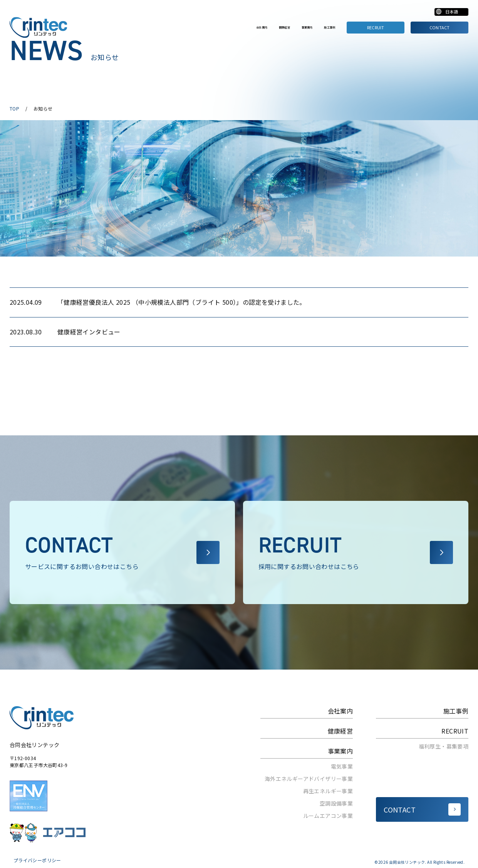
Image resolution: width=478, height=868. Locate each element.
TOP (14, 108)
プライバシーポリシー (37, 860)
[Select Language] (445, 13)
